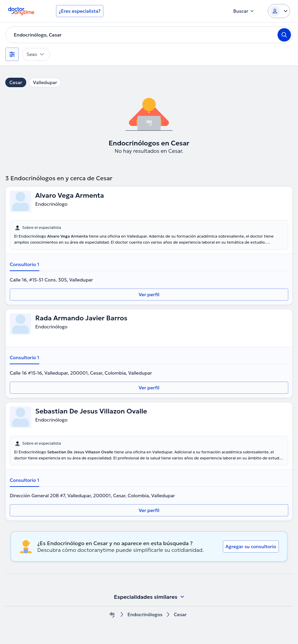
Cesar (16, 82)
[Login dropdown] (279, 11)
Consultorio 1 (24, 264)
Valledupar (45, 82)
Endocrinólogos (145, 615)
